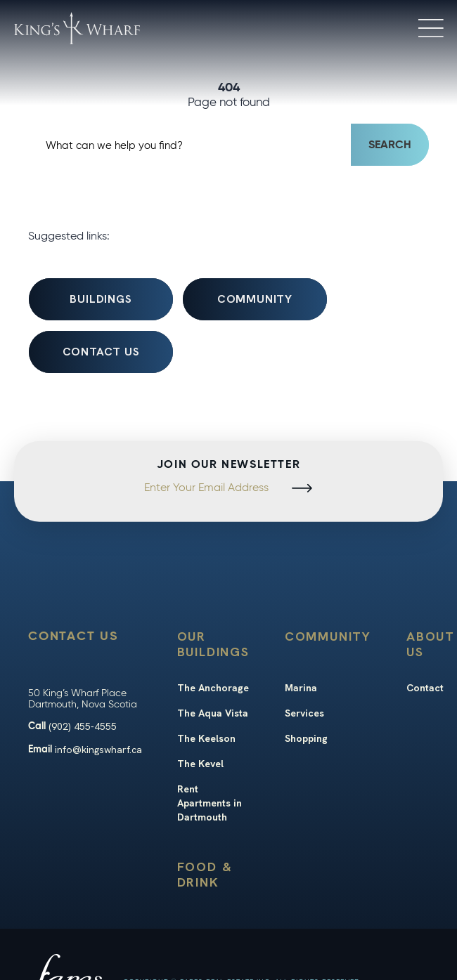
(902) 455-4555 (83, 726)
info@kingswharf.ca (98, 750)
